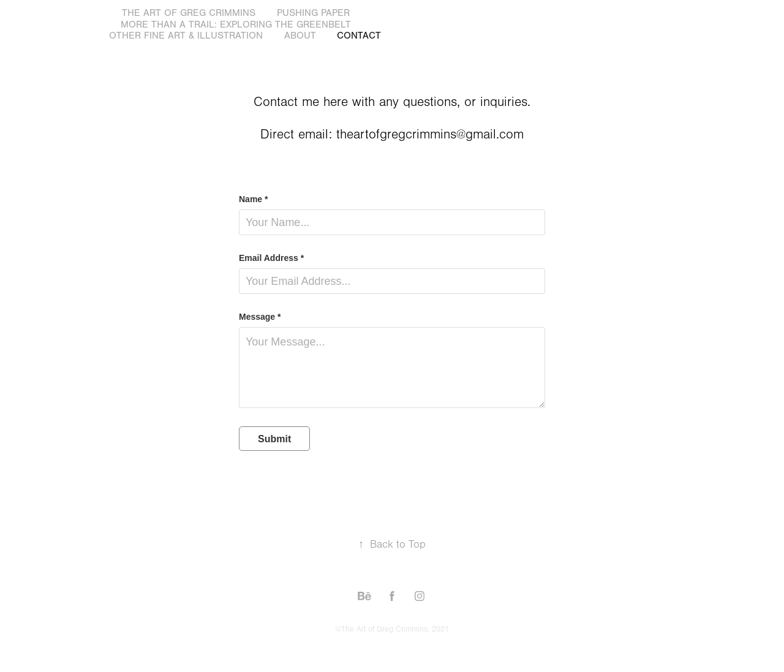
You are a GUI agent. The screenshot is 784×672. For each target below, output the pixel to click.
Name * (253, 199)
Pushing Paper (313, 13)
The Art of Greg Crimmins (189, 13)
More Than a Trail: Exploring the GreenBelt (236, 25)
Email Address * (271, 258)
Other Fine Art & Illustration (186, 36)
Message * (260, 317)
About (300, 36)
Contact (359, 36)
